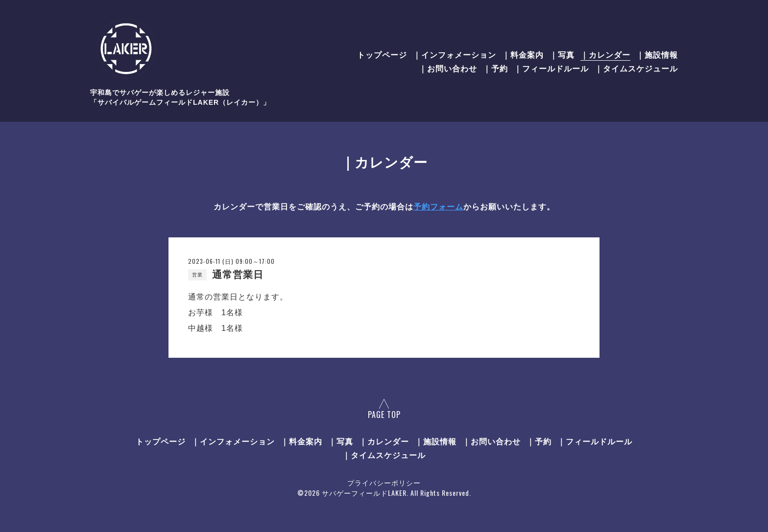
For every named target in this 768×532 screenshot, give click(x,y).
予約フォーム (438, 207)
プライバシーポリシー (384, 482)
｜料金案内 (523, 54)
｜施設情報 (657, 54)
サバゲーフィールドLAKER (364, 493)
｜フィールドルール (551, 68)
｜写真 (562, 54)
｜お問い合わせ (448, 68)
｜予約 (495, 68)
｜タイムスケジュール (636, 68)
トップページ (382, 54)
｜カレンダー (605, 54)
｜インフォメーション (455, 54)
